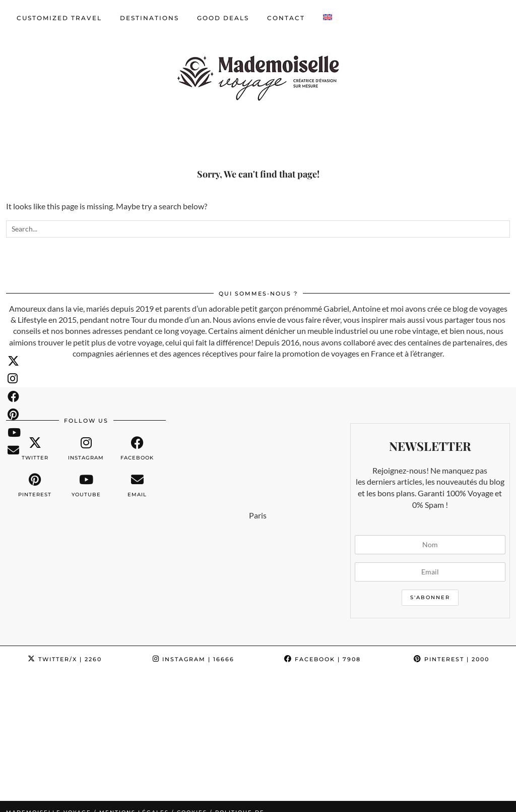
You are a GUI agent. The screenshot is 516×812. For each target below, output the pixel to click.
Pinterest (451, 659)
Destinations (149, 18)
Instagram (193, 659)
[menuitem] (328, 18)
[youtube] (86, 485)
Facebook (322, 659)
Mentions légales (134, 748)
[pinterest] (35, 485)
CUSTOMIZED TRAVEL (59, 18)
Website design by (463, 748)
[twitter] (35, 449)
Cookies (192, 748)
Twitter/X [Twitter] (65, 659)
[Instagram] (32, 704)
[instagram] (86, 449)
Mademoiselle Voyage (49, 748)
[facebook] (137, 449)
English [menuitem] (223, 786)
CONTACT (286, 18)
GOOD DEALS (223, 18)
